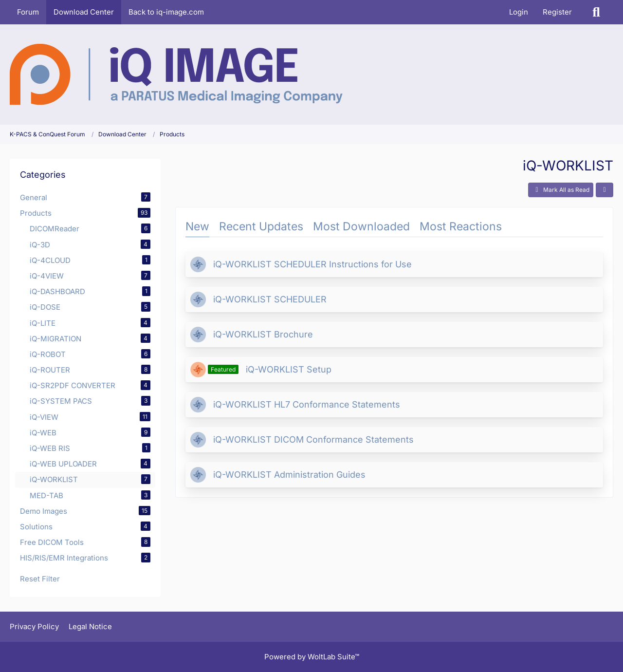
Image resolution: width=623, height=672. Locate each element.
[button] (605, 190)
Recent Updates (261, 226)
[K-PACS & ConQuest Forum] (176, 75)
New (197, 226)
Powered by (312, 657)
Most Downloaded (361, 226)
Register (557, 12)
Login (519, 12)
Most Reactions (461, 226)
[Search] (596, 12)
